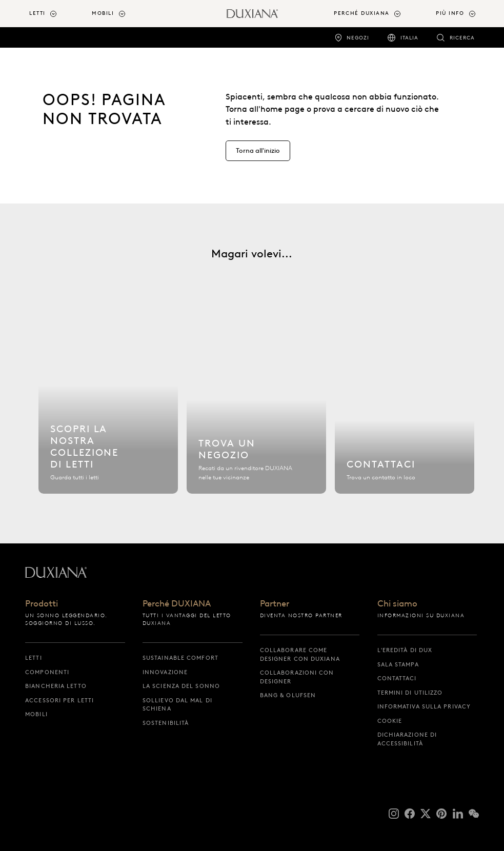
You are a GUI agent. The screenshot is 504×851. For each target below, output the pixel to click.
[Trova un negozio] (256, 409)
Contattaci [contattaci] (397, 678)
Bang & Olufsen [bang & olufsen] (288, 695)
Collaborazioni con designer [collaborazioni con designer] (297, 677)
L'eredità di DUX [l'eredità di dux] (405, 650)
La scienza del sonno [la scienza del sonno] (181, 686)
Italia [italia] (409, 38)
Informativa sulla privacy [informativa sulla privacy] (424, 706)
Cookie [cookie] (390, 721)
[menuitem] (56, 14)
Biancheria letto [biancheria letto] (56, 686)
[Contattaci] (405, 409)
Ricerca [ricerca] (462, 38)
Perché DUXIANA (177, 604)
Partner (275, 604)
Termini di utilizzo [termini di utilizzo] (410, 693)
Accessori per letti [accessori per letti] (59, 700)
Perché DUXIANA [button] (362, 13)
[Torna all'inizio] (252, 14)
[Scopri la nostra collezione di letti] (108, 409)
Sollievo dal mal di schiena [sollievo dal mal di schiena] (177, 705)
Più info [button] (450, 13)
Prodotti (42, 604)
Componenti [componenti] (47, 672)
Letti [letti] (34, 658)
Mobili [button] (103, 13)
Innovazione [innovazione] (165, 672)
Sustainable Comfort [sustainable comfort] (180, 658)
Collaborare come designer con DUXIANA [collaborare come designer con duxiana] (300, 654)
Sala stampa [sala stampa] (398, 664)
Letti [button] (37, 13)
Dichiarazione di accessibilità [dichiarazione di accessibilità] (407, 739)
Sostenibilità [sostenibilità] (166, 723)
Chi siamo (397, 604)
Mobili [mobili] (36, 714)
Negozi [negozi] (358, 38)
